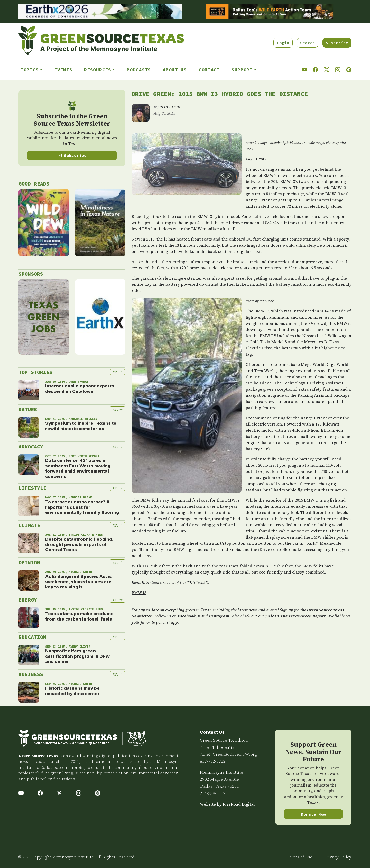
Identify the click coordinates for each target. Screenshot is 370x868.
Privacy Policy (338, 857)
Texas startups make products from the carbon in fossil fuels (79, 616)
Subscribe (337, 43)
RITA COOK (170, 107)
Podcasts (139, 70)
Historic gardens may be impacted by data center (72, 691)
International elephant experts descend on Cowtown (80, 389)
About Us (175, 70)
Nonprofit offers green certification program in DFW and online (78, 656)
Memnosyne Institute (221, 772)
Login (283, 43)
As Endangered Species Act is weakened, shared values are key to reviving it (78, 582)
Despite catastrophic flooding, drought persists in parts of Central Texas (79, 544)
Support (242, 70)
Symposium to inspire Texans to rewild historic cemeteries (81, 426)
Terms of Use (300, 857)
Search (308, 43)
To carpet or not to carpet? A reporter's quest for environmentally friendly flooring (82, 507)
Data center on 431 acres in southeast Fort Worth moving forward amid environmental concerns (78, 468)
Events (63, 70)
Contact (209, 70)
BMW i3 (139, 593)
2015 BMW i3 (283, 181)
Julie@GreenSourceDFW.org (229, 754)
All (118, 372)
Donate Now (313, 814)
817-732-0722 (213, 761)
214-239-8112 (213, 793)
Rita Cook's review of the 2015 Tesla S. (175, 582)
